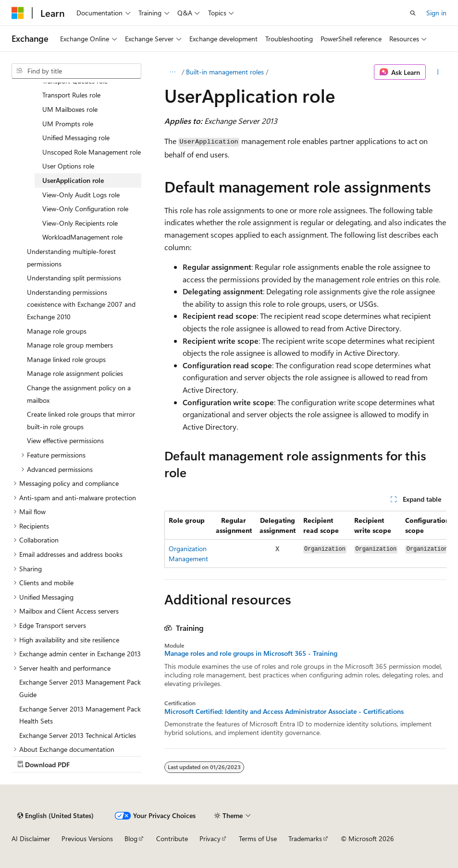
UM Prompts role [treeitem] (68, 124)
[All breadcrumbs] (173, 72)
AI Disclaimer (31, 838)
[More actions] (438, 72)
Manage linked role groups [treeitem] (66, 359)
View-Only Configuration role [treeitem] (85, 209)
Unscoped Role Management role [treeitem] (92, 152)
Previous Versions (87, 838)
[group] (305, 539)
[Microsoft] (18, 13)
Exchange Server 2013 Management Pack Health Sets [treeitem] (80, 715)
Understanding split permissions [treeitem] (74, 278)
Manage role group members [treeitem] (70, 345)
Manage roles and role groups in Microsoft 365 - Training (251, 653)
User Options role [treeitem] (68, 166)
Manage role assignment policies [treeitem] (75, 373)
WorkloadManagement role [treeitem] (82, 237)
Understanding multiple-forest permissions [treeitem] (71, 258)
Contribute (172, 838)
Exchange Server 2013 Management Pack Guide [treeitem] (80, 688)
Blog (131, 838)
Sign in (436, 13)
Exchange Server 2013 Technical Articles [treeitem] (78, 735)
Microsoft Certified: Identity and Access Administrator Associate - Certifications (284, 711)
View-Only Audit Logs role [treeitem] (81, 195)
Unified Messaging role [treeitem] (76, 138)
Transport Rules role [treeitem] (71, 95)
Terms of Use (258, 838)
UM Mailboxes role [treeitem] (70, 109)
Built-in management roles (225, 72)
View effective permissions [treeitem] (65, 440)
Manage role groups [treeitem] (57, 331)
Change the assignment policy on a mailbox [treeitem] (79, 394)
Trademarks (305, 838)
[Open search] (413, 13)
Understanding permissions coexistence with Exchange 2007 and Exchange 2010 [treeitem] (81, 304)
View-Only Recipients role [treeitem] (80, 223)
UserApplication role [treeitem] (73, 180)
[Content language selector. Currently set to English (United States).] (56, 816)
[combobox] (76, 71)
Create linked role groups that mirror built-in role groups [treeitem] (81, 420)
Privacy (210, 838)
